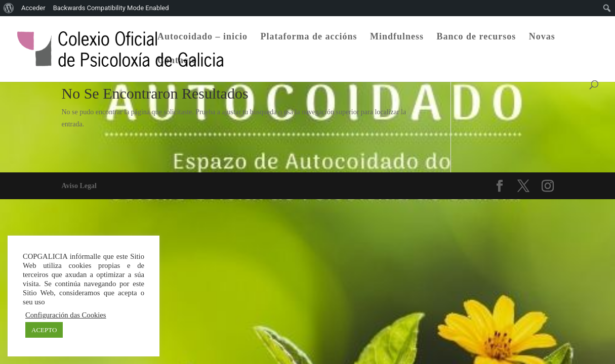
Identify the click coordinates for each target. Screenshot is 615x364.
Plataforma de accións (309, 37)
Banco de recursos (477, 37)
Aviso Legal (79, 186)
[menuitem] (9, 8)
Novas (542, 37)
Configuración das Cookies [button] (66, 315)
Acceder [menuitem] (33, 8)
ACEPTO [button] (44, 330)
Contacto (177, 61)
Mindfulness (397, 37)
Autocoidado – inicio (202, 37)
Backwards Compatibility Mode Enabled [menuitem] (111, 8)
